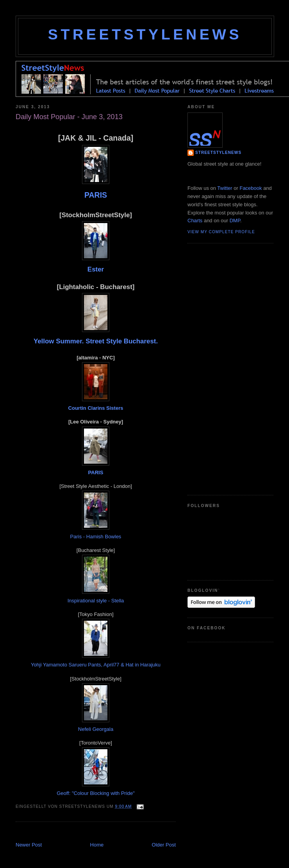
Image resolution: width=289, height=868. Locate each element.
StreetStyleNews (145, 34)
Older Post (164, 845)
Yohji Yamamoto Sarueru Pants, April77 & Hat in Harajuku (96, 665)
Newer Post (29, 845)
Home (97, 845)
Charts (195, 221)
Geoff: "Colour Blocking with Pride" (96, 793)
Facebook (251, 188)
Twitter (225, 188)
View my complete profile (221, 232)
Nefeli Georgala (96, 729)
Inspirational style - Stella (96, 601)
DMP (235, 221)
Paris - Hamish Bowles (96, 537)
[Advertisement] (219, 368)
